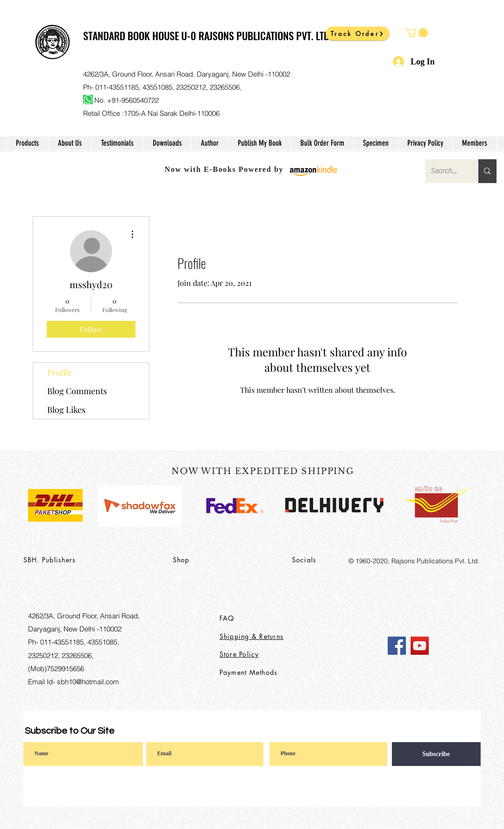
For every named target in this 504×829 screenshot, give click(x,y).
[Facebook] (397, 646)
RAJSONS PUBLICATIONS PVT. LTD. (265, 35)
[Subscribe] (436, 754)
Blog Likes (66, 410)
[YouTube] (420, 646)
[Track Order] (358, 34)
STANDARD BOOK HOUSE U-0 (141, 35)
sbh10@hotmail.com (88, 682)
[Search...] (445, 171)
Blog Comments (77, 391)
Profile (60, 372)
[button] (416, 33)
